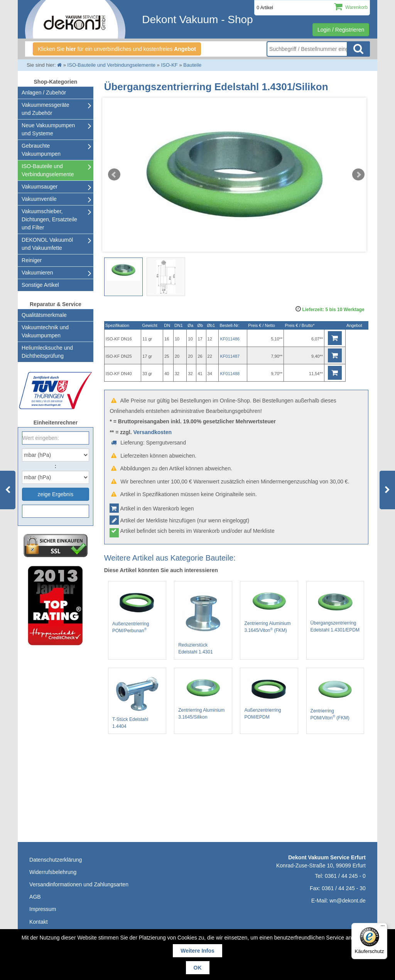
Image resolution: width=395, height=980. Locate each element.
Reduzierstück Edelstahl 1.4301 (203, 621)
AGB (35, 897)
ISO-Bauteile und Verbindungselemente (48, 170)
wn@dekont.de (348, 901)
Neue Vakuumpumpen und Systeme (48, 129)
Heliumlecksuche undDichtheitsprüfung (47, 352)
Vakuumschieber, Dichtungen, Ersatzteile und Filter (49, 219)
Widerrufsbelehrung (53, 872)
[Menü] (383, 928)
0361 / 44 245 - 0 (345, 876)
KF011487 (230, 356)
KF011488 (230, 374)
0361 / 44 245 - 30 (344, 888)
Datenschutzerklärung (56, 860)
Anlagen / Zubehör (44, 93)
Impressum (43, 909)
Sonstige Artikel (40, 285)
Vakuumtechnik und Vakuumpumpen (45, 331)
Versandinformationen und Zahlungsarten (79, 884)
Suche (358, 49)
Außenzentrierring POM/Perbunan (137, 610)
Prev (114, 175)
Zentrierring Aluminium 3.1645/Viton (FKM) (269, 610)
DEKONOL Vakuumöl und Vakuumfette (47, 244)
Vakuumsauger (40, 187)
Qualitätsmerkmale (44, 315)
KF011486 (230, 339)
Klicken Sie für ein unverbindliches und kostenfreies (117, 49)
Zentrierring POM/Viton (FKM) (335, 697)
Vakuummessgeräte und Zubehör (45, 109)
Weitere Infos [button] (197, 951)
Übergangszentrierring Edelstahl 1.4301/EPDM (335, 610)
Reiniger (32, 260)
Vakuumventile (39, 199)
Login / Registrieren (341, 30)
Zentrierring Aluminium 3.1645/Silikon (203, 697)
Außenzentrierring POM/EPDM (269, 697)
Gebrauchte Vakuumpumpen (41, 150)
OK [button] (198, 968)
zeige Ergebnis (56, 494)
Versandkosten (152, 432)
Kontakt (38, 922)
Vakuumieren (37, 273)
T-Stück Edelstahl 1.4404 (137, 701)
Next (358, 175)
